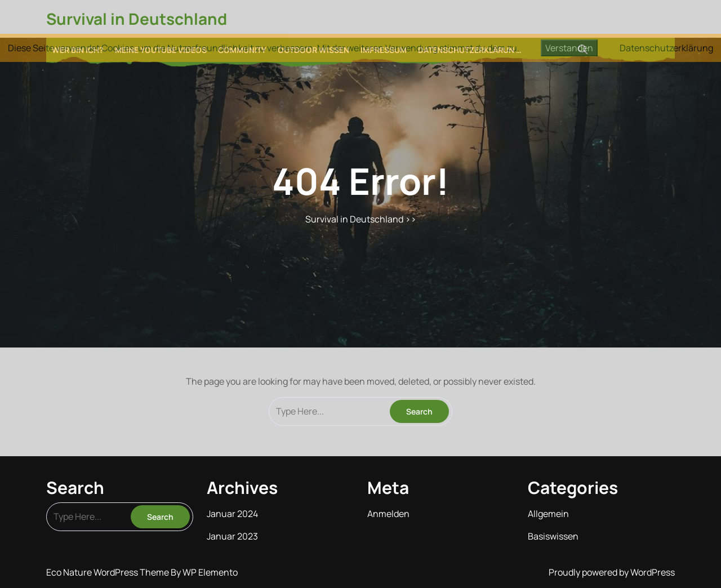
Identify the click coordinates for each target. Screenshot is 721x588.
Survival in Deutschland (137, 19)
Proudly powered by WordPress (612, 572)
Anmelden (388, 514)
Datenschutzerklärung (666, 48)
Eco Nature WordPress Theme (108, 572)
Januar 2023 (232, 536)
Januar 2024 (232, 514)
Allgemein (548, 514)
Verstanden (569, 48)
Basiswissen (553, 536)
